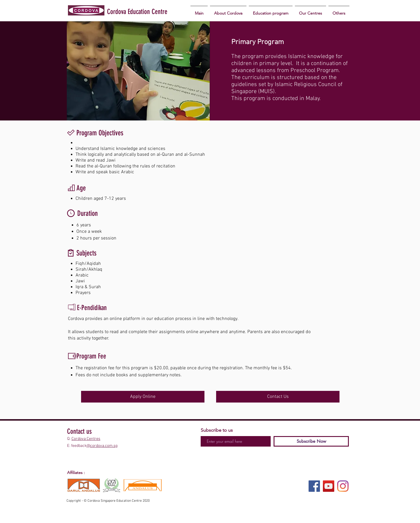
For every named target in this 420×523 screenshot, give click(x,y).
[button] (271, 11)
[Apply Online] (143, 397)
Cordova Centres (86, 439)
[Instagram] (343, 486)
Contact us (79, 431)
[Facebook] (314, 486)
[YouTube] (329, 486)
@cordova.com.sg (102, 446)
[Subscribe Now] (311, 441)
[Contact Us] (278, 397)
